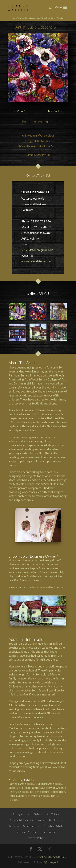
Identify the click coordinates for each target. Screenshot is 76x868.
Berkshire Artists (53, 826)
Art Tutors (53, 814)
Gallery (38, 814)
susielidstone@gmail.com (37, 250)
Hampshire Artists (25, 832)
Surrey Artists (21, 814)
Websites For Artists (50, 820)
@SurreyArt (51, 862)
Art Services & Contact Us (24, 826)
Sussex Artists (49, 832)
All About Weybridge (53, 857)
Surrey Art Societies (22, 820)
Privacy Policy (36, 838)
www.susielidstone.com (36, 261)
